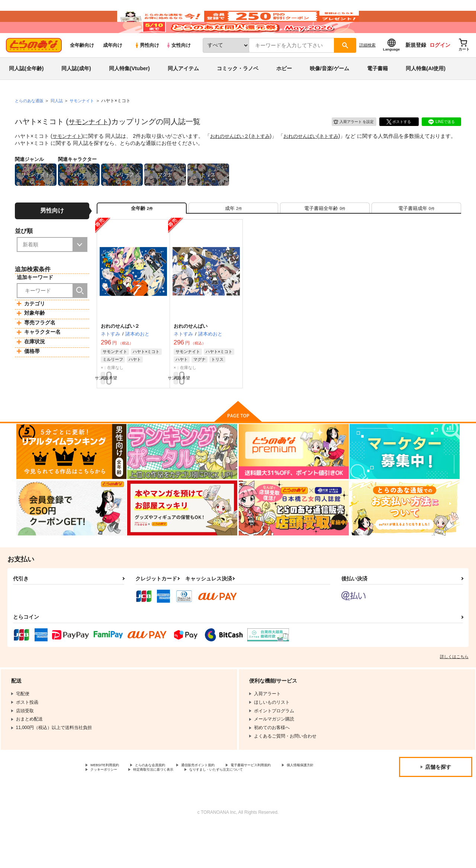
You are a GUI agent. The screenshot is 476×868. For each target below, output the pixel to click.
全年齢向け (82, 67)
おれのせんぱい (308, 158)
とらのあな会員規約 (164, 799)
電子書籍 (377, 91)
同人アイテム (183, 91)
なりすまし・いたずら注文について (126, 812)
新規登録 (416, 67)
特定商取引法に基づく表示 (221, 805)
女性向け (178, 67)
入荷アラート (348, 143)
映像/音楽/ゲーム (329, 91)
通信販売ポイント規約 (223, 799)
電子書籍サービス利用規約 (288, 799)
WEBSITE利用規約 (109, 799)
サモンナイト (91, 144)
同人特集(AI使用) (426, 91)
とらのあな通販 (30, 123)
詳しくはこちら (454, 690)
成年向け (113, 67)
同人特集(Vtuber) (129, 91)
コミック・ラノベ (238, 91)
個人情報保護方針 (108, 805)
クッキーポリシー (160, 805)
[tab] (233, 234)
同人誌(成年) (76, 91)
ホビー (284, 91)
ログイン (440, 67)
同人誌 (60, 123)
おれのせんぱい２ (233, 158)
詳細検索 (367, 67)
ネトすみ (266, 158)
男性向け (147, 67)
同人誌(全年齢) (26, 91)
